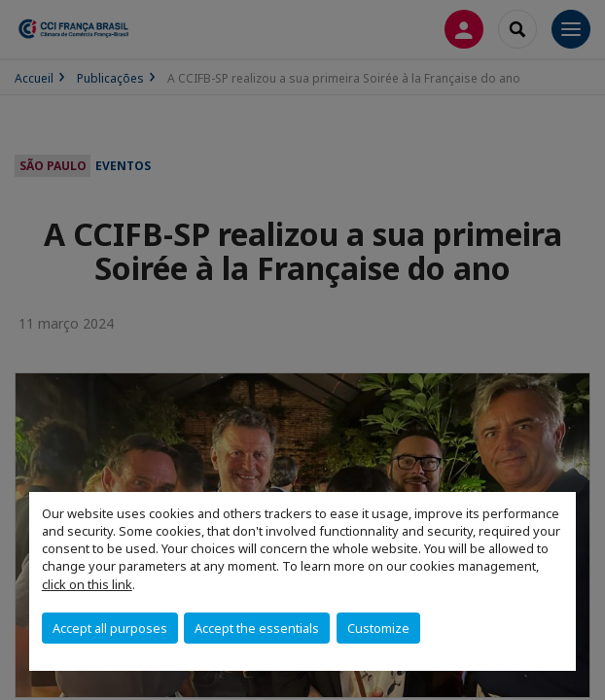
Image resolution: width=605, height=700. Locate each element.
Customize (378, 628)
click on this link (87, 584)
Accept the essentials (257, 628)
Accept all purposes (110, 628)
